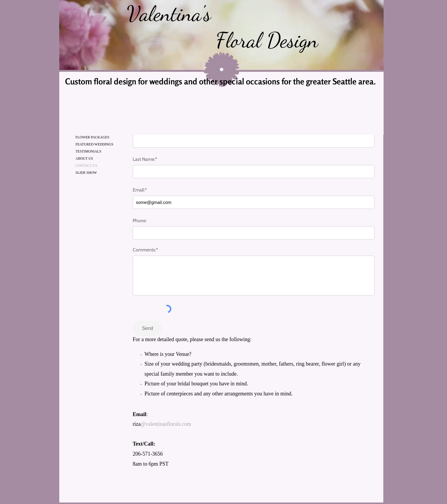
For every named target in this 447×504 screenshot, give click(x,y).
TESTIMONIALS (88, 151)
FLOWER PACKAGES (92, 137)
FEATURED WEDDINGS (94, 144)
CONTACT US (86, 166)
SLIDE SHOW (86, 173)
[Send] (148, 329)
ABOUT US (84, 158)
